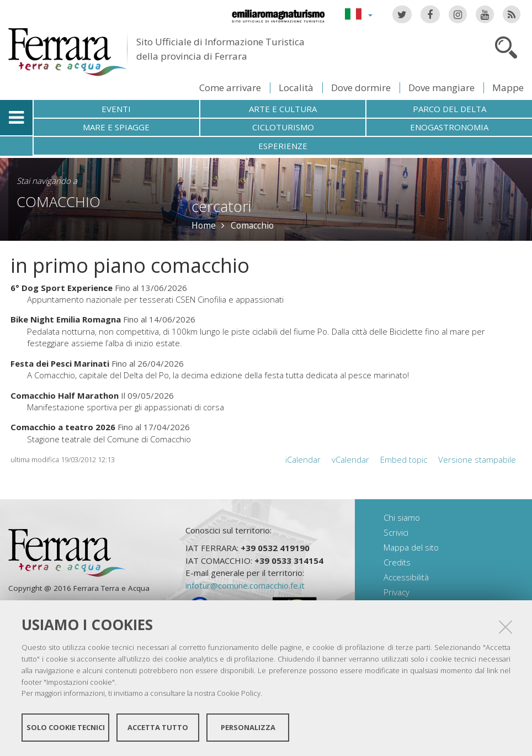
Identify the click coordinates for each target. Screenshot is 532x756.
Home (204, 225)
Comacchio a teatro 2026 (63, 427)
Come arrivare (230, 88)
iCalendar (303, 459)
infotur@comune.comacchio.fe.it (245, 585)
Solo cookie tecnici (66, 727)
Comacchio (58, 202)
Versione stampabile (477, 459)
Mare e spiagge (116, 127)
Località (296, 88)
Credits (397, 562)
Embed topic (404, 459)
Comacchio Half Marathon (65, 395)
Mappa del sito (411, 547)
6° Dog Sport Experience (62, 288)
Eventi (116, 109)
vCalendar (350, 459)
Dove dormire (361, 88)
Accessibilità (406, 577)
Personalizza (248, 727)
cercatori (221, 206)
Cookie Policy (239, 693)
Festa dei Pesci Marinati (61, 363)
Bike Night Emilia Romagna (66, 319)
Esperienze (283, 146)
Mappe (508, 88)
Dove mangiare (441, 88)
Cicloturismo (283, 127)
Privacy (397, 592)
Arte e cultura (283, 109)
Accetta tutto (158, 727)
